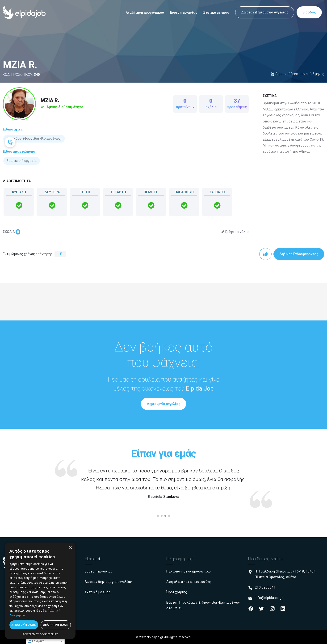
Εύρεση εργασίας (184, 13)
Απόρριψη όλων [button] (56, 625)
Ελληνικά (36, 641)
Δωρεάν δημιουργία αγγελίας (108, 582)
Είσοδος (309, 12)
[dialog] (40, 591)
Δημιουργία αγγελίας (163, 404)
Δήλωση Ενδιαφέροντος (299, 254)
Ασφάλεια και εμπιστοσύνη (189, 582)
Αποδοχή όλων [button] (24, 625)
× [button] (70, 548)
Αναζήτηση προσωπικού (145, 13)
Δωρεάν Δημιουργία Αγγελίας (265, 12)
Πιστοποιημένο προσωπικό (189, 571)
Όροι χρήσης (177, 592)
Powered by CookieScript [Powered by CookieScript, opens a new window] (40, 634)
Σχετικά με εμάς (216, 13)
